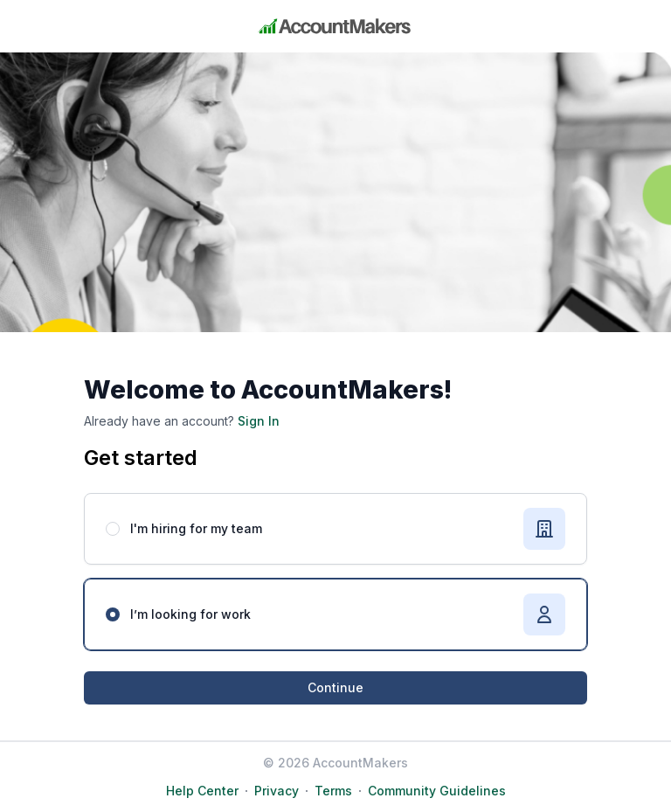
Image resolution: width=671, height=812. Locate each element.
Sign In (257, 421)
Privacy (277, 791)
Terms (333, 791)
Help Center (202, 791)
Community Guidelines (437, 791)
